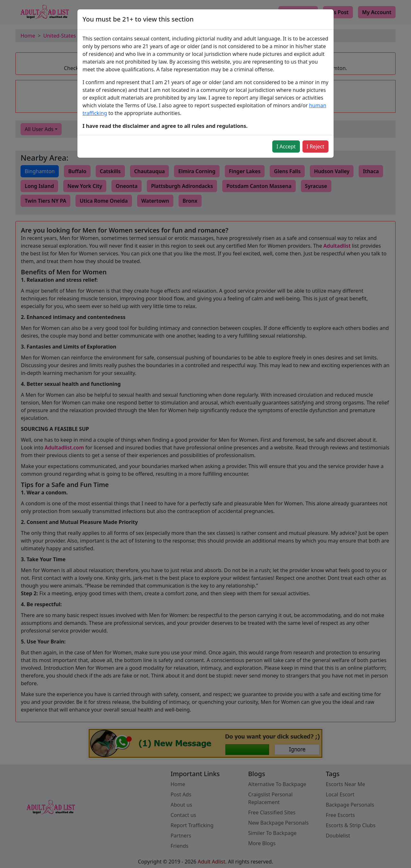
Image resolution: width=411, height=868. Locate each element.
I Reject (315, 146)
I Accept (286, 146)
